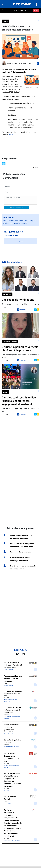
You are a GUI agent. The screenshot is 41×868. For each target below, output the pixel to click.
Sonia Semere (12, 63)
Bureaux (6, 392)
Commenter (23, 310)
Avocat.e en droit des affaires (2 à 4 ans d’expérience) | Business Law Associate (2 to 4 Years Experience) (13, 780)
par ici (11, 135)
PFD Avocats (8, 803)
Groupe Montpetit (9, 669)
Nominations (7, 294)
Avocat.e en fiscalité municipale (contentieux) (12, 727)
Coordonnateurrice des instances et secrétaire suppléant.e (13, 710)
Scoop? (36, 10)
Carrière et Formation (10, 342)
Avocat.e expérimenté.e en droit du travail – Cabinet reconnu (13, 679)
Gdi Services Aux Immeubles (12, 840)
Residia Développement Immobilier (11, 700)
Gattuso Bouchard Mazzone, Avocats (12, 766)
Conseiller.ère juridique (13, 691)
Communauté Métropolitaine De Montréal (13, 718)
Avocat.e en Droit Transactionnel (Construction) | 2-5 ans (12, 757)
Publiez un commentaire (16, 208)
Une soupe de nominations (20, 552)
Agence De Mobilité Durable (12, 747)
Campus (5, 21)
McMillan (7, 790)
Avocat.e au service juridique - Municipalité (13, 664)
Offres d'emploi (21, 10)
